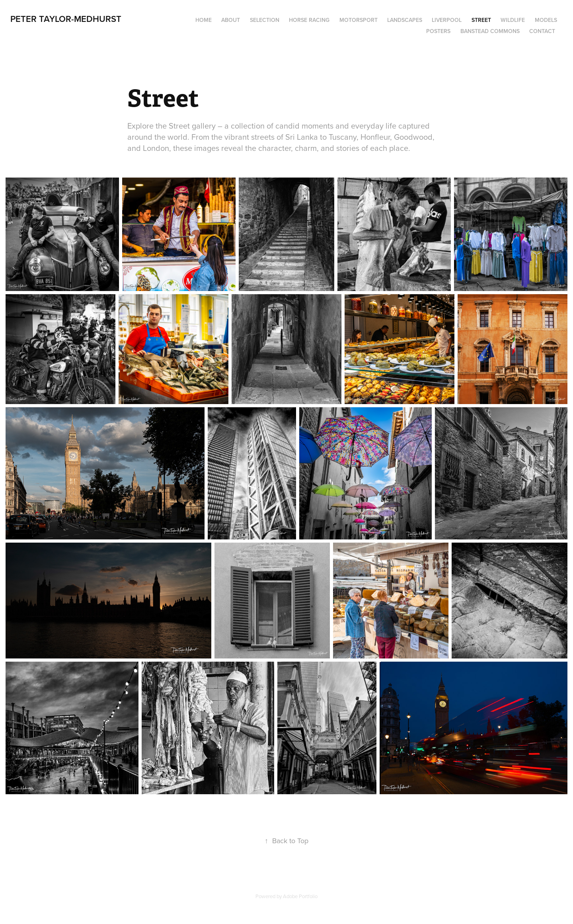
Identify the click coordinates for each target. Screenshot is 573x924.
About (231, 20)
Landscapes (405, 20)
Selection (265, 20)
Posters (438, 31)
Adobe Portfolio (300, 896)
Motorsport (359, 20)
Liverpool (447, 20)
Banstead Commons (490, 31)
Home (204, 20)
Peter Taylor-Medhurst (66, 19)
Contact (542, 31)
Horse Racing (309, 20)
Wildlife (513, 20)
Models (546, 20)
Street (481, 20)
